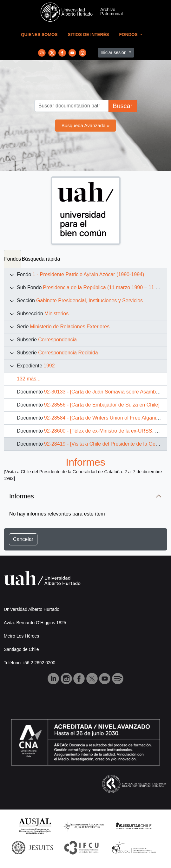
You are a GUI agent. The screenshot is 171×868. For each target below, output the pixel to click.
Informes (22, 496)
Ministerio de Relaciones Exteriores (70, 327)
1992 (49, 366)
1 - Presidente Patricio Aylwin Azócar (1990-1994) (88, 274)
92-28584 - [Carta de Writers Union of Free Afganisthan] (107, 418)
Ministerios (56, 314)
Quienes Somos (39, 34)
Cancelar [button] (23, 539)
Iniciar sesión (114, 52)
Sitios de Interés (89, 34)
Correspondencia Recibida (68, 353)
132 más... (29, 379)
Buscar (122, 106)
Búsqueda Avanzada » (86, 125)
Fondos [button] (129, 34)
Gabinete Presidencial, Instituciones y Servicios (89, 301)
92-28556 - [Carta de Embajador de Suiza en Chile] (102, 405)
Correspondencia (57, 340)
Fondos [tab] (13, 259)
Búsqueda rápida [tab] (41, 259)
